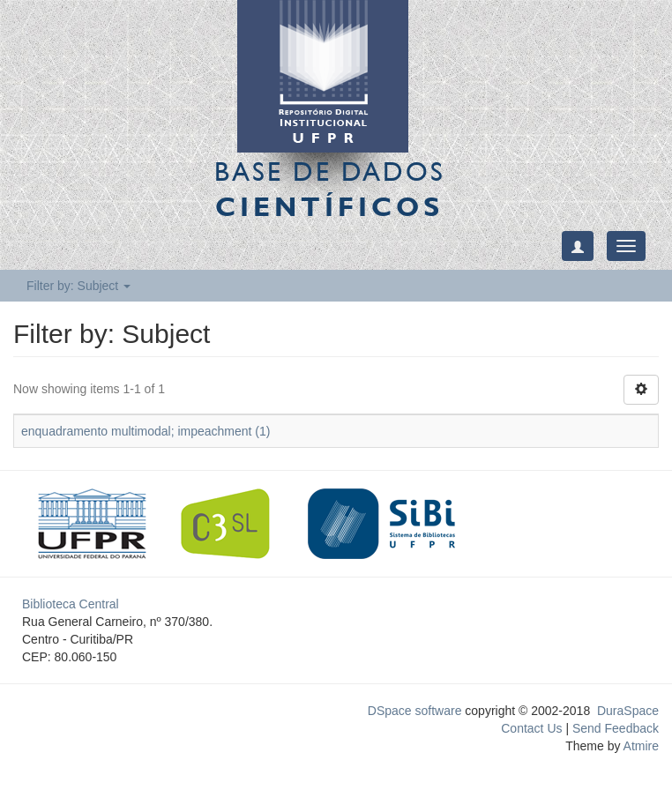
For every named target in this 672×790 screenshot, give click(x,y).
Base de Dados (330, 189)
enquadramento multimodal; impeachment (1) (146, 431)
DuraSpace (628, 711)
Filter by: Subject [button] (78, 286)
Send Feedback (616, 728)
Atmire (639, 746)
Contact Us (531, 728)
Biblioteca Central (71, 604)
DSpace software (415, 711)
